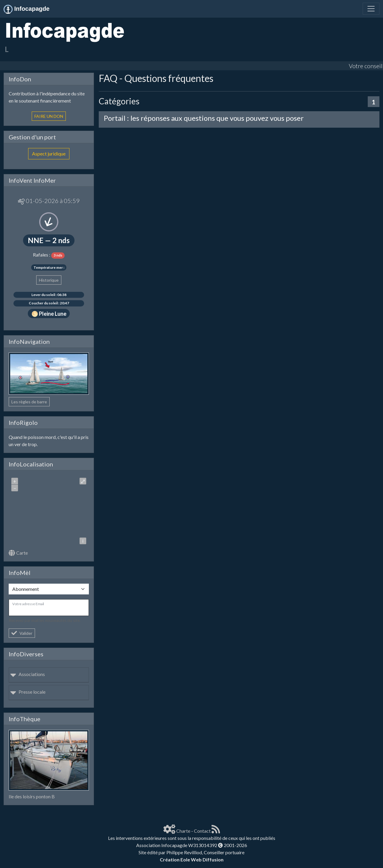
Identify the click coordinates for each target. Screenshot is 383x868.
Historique (49, 280)
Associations (28, 674)
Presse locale (28, 692)
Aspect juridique (49, 154)
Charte (183, 831)
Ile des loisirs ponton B (32, 796)
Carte (18, 553)
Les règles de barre (29, 402)
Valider (22, 633)
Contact (202, 831)
